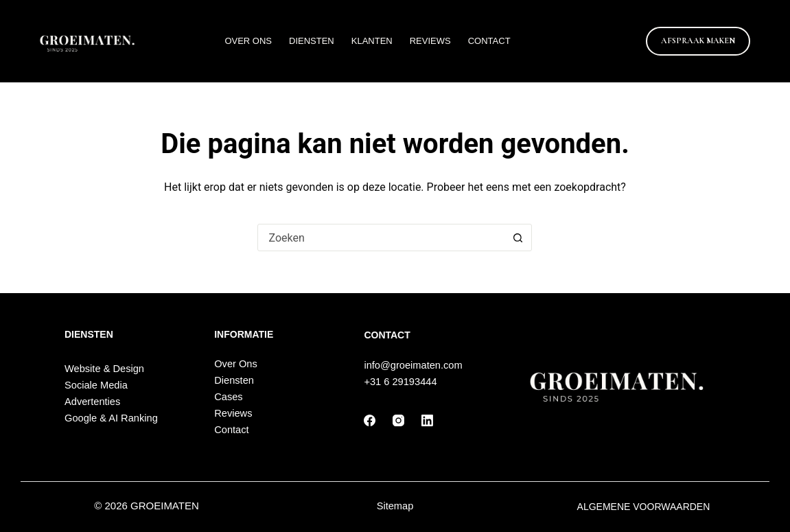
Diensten (312, 41)
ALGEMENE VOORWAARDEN (644, 507)
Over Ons (248, 41)
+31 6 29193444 (400, 382)
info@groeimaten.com (413, 365)
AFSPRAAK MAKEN (698, 41)
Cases (228, 397)
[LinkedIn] (427, 420)
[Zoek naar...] (381, 238)
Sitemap (395, 506)
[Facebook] (370, 420)
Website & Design (104, 369)
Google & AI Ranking (111, 418)
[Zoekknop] (518, 238)
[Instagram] (398, 420)
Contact (489, 41)
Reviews (430, 41)
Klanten (372, 41)
